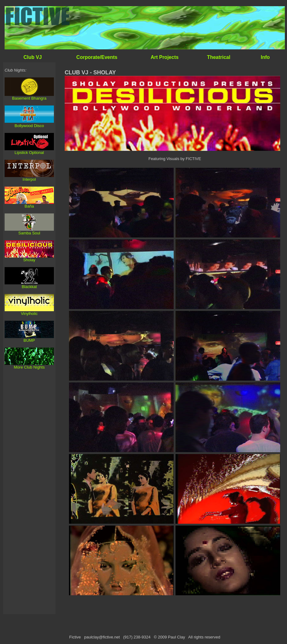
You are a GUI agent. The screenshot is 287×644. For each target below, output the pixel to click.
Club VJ (33, 57)
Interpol (29, 179)
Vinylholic (29, 314)
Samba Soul (29, 233)
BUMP (29, 340)
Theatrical (219, 57)
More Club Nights (29, 367)
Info (265, 57)
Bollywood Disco (29, 126)
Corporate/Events (97, 57)
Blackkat (29, 287)
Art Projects (165, 57)
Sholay (29, 260)
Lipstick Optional (29, 153)
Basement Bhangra (29, 98)
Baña (29, 206)
